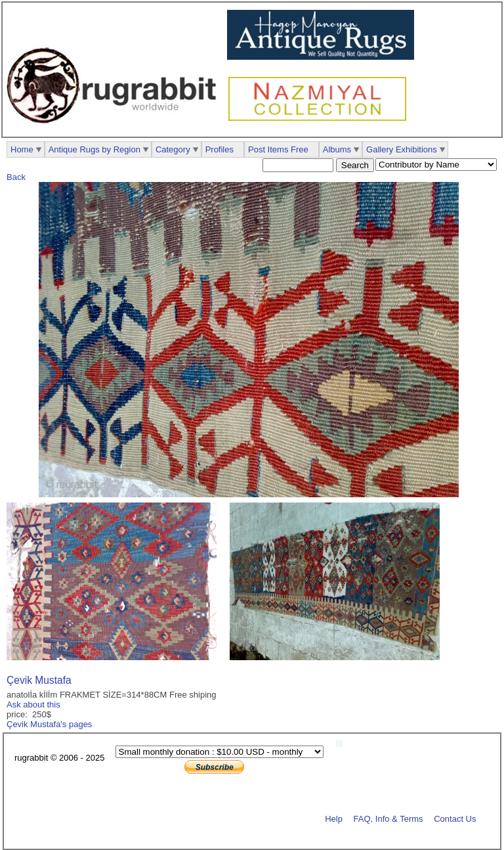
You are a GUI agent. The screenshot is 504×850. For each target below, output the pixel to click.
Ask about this (33, 705)
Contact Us (455, 818)
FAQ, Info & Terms (388, 818)
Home (22, 149)
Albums (337, 149)
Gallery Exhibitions (402, 149)
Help (334, 818)
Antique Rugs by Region (94, 149)
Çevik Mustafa (39, 680)
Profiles (220, 149)
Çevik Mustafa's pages (49, 724)
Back (16, 177)
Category (173, 149)
